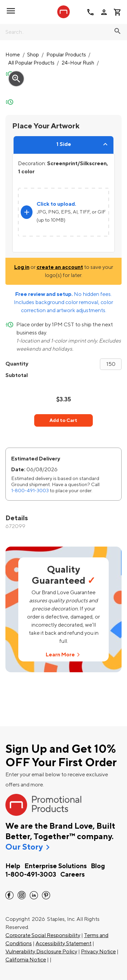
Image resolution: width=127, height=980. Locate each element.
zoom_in (16, 79)
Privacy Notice (98, 952)
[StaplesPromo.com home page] (64, 12)
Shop (33, 55)
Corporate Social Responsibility (43, 935)
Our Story (24, 847)
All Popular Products (31, 63)
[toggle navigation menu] (11, 11)
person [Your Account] (104, 12)
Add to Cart (63, 420)
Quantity (17, 364)
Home (13, 55)
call (90, 12)
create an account (60, 267)
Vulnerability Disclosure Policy (41, 952)
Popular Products (66, 55)
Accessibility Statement (63, 944)
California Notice (26, 960)
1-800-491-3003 (30, 491)
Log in (22, 267)
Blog (98, 866)
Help (13, 866)
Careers (72, 875)
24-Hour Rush (78, 63)
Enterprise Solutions (56, 866)
